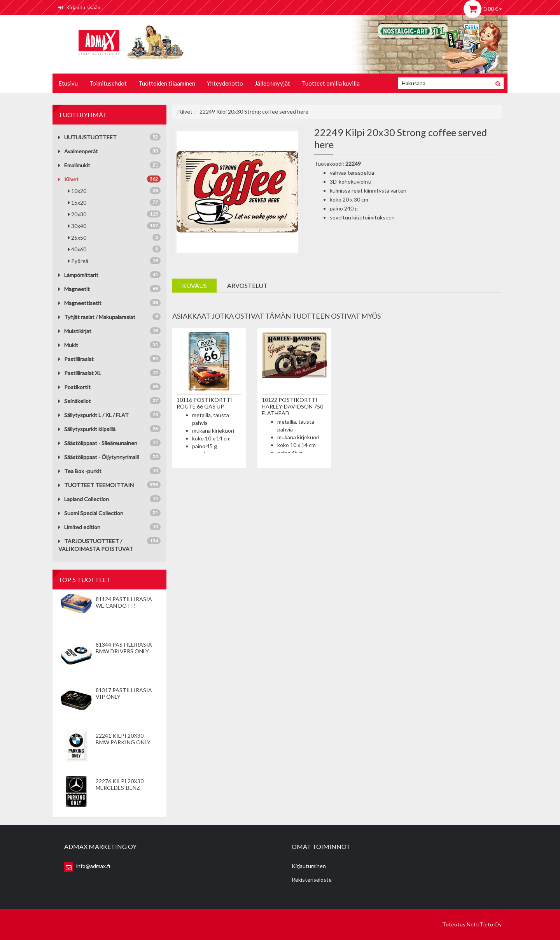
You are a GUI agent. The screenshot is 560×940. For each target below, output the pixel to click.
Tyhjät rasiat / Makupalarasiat (97, 317)
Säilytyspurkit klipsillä (87, 429)
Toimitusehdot (108, 83)
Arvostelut (247, 285)
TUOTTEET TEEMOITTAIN (96, 485)
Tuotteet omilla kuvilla (331, 83)
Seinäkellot (75, 401)
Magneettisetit (80, 303)
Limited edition (79, 527)
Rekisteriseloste (312, 879)
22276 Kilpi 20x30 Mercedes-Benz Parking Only (120, 788)
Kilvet (68, 179)
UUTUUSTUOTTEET (87, 137)
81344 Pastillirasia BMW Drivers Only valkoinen (124, 651)
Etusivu (68, 83)
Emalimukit (74, 165)
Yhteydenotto (225, 83)
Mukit (68, 345)
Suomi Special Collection (91, 513)
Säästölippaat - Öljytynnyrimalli (99, 457)
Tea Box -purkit (80, 471)
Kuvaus (194, 285)
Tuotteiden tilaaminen (167, 83)
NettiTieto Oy (484, 924)
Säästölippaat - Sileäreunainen (98, 443)
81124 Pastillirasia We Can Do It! (124, 602)
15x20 (114, 202)
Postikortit (74, 387)
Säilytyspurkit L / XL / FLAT (94, 415)
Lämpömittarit (78, 275)
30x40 (114, 226)
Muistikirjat (75, 331)
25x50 (114, 237)
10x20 (114, 191)
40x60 (114, 249)
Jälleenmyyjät (272, 83)
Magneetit (74, 289)
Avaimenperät (78, 151)
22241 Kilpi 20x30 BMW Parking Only (123, 739)
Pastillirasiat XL (80, 373)
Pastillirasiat (76, 359)
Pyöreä (114, 261)
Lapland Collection (84, 499)
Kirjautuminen (309, 866)
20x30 (114, 214)
